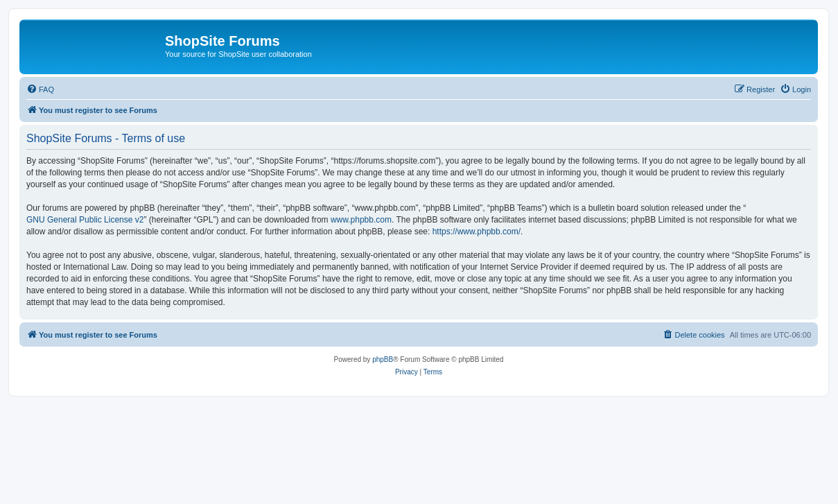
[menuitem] (40, 89)
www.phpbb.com (361, 220)
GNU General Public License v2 (85, 220)
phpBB (383, 359)
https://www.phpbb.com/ (477, 232)
